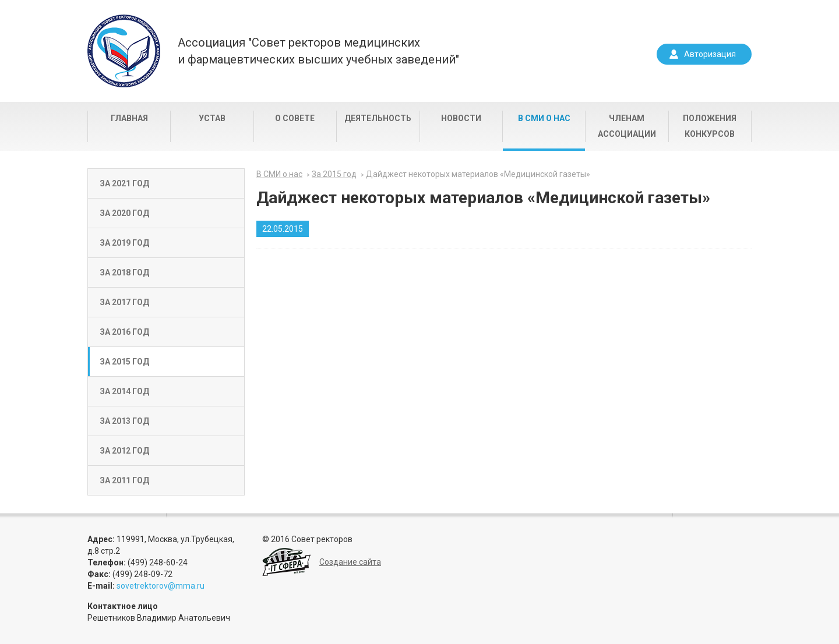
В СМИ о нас (544, 118)
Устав (212, 118)
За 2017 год (124, 302)
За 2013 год (124, 421)
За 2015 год (124, 362)
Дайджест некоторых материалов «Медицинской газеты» (478, 174)
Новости (461, 118)
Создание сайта (350, 562)
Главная (129, 118)
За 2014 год (124, 391)
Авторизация (710, 54)
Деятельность (378, 118)
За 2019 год (124, 243)
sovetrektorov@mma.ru (161, 586)
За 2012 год (124, 451)
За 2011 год (124, 480)
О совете (295, 118)
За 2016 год (124, 332)
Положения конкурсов (710, 126)
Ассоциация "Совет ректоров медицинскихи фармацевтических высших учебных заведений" (318, 51)
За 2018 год (124, 273)
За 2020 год (124, 213)
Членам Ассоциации (627, 126)
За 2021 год (124, 183)
